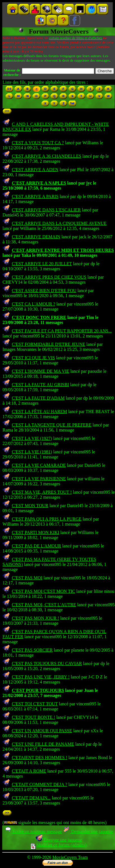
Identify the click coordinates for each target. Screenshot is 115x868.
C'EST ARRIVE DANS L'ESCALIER (46, 210)
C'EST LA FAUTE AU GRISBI (40, 385)
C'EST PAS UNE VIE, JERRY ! (41, 677)
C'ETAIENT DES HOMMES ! (40, 758)
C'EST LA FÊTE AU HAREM (39, 411)
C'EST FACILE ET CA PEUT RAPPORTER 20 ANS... (62, 331)
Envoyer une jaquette (59, 840)
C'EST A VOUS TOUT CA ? (38, 143)
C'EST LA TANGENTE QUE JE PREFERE (52, 425)
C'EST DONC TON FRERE (39, 317)
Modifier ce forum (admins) (59, 845)
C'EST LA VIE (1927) (32, 438)
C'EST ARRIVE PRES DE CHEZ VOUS (49, 277)
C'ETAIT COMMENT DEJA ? (40, 784)
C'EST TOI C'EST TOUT (35, 704)
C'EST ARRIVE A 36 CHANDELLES (47, 156)
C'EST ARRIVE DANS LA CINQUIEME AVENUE (59, 223)
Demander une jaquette (88, 831)
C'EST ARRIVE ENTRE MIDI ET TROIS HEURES (63, 250)
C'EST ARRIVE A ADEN (35, 170)
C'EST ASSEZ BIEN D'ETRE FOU (44, 290)
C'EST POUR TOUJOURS (38, 690)
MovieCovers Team (70, 857)
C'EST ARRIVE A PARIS (35, 196)
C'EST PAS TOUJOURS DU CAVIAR (47, 663)
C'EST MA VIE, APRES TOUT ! (42, 492)
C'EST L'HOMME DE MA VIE (40, 371)
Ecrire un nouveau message (33, 831)
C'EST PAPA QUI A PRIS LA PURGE (47, 519)
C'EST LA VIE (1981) (32, 452)
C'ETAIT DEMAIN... (31, 798)
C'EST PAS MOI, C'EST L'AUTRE (44, 605)
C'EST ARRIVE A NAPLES (39, 183)
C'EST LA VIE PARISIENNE (39, 479)
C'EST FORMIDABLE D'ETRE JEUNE (49, 344)
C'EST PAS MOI (27, 578)
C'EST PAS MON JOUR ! (35, 618)
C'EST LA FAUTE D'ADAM (38, 398)
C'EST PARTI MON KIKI (36, 532)
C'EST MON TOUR (30, 506)
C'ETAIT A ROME (29, 771)
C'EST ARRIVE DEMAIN (36, 237)
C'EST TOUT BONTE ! (33, 717)
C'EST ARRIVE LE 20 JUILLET (42, 264)
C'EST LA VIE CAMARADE (39, 465)
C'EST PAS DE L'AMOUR (36, 546)
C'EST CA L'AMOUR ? (33, 304)
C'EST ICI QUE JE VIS (33, 358)
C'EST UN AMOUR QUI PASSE (42, 731)
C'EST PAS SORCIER (32, 650)
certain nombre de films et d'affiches (75, 38)
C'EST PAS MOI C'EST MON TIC (43, 591)
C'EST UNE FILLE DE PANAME (43, 744)
